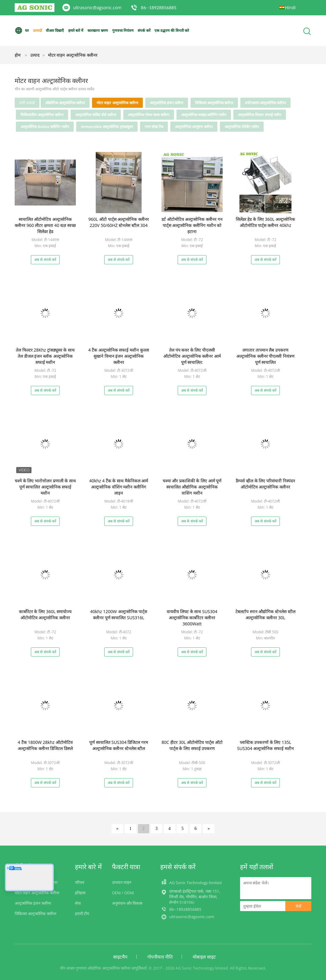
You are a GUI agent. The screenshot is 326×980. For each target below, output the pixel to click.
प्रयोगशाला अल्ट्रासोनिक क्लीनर (265, 103)
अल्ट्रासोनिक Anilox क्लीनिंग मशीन (45, 127)
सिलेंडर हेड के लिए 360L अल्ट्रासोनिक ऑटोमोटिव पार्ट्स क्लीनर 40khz (266, 222)
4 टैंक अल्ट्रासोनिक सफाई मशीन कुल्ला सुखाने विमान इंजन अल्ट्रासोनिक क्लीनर (119, 356)
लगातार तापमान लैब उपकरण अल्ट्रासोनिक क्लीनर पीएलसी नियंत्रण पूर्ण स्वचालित (265, 356)
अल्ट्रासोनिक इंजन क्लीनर (167, 103)
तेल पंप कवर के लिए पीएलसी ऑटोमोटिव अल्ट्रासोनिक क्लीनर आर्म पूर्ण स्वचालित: (192, 356)
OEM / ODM (123, 893)
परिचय (80, 882)
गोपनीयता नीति (160, 957)
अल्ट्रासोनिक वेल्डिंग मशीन (242, 127)
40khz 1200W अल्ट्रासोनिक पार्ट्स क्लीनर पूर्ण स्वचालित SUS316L (119, 614)
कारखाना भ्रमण (98, 30)
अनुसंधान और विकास (127, 903)
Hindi (290, 8)
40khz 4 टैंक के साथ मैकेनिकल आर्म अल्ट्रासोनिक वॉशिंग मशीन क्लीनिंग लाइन (119, 487)
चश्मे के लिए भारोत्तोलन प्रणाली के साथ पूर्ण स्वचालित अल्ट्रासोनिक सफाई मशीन (45, 487)
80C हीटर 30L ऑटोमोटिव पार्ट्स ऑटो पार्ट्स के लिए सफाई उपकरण (192, 745)
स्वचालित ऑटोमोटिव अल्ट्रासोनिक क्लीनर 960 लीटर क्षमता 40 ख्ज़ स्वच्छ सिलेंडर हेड (45, 225)
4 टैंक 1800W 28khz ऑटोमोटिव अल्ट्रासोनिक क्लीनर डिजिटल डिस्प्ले (45, 745)
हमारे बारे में (76, 30)
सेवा (78, 903)
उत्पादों (37, 30)
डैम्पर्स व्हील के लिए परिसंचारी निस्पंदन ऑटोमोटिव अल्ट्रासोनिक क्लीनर (265, 484)
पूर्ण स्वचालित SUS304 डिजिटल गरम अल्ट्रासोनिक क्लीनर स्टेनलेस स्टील (119, 745)
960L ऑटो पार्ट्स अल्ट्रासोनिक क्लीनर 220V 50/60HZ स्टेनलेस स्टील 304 (119, 222)
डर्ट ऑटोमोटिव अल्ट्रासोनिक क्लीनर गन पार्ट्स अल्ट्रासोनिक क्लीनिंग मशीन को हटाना (192, 225)
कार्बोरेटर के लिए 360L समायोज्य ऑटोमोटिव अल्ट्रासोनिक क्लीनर (45, 614)
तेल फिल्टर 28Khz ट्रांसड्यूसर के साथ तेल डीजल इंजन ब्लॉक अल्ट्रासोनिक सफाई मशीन (45, 356)
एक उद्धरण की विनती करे (172, 30)
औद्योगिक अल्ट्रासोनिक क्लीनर (65, 103)
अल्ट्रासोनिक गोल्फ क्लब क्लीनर (149, 115)
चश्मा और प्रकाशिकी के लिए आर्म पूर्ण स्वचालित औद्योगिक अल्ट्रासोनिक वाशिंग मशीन (192, 487)
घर (22, 31)
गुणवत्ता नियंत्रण (123, 30)
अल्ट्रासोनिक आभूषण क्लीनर (194, 127)
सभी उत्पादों (27, 103)
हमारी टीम (82, 914)
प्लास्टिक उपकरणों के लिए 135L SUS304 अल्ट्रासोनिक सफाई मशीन (265, 745)
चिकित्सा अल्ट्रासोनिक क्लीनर (214, 103)
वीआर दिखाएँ (55, 30)
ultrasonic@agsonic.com (97, 8)
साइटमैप (120, 957)
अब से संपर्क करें (45, 260)
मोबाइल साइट (204, 957)
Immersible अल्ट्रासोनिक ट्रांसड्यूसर (107, 127)
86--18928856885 (159, 8)
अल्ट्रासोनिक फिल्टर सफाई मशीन (259, 115)
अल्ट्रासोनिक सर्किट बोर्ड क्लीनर (96, 115)
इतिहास (80, 893)
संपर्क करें (144, 30)
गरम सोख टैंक (154, 127)
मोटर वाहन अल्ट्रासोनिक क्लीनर (73, 55)
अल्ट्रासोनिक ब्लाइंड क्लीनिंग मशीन (204, 115)
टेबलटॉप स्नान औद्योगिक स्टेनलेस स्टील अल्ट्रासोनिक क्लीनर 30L (265, 614)
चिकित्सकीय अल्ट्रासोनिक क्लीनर (42, 115)
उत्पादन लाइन (122, 882)
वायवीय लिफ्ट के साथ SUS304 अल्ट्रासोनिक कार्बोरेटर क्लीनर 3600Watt (192, 618)
